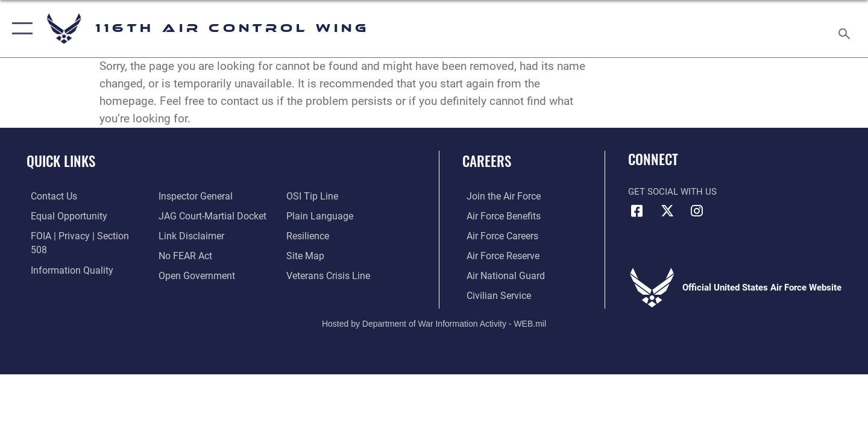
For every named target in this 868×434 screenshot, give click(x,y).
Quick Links (61, 161)
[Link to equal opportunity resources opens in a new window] (62, 215)
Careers (487, 161)
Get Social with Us (672, 192)
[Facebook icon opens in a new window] (637, 211)
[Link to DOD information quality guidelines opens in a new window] (65, 255)
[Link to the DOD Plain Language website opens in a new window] (318, 196)
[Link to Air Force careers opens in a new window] (498, 235)
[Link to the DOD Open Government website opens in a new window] (193, 255)
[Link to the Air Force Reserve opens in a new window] (498, 255)
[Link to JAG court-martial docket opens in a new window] (209, 196)
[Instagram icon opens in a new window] (697, 211)
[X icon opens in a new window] (667, 211)
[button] (20, 29)
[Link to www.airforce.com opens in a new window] (498, 196)
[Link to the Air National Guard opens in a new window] (499, 275)
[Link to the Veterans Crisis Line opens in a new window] (328, 255)
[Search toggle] (846, 29)
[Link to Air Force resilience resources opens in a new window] (308, 215)
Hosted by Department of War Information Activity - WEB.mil (434, 322)
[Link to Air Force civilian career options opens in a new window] (493, 294)
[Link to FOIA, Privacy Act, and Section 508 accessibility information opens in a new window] (82, 235)
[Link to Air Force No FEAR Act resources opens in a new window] (184, 235)
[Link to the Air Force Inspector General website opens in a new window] (62, 275)
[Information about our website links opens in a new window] (189, 215)
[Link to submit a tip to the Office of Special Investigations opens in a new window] (181, 275)
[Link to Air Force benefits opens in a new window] (498, 215)
